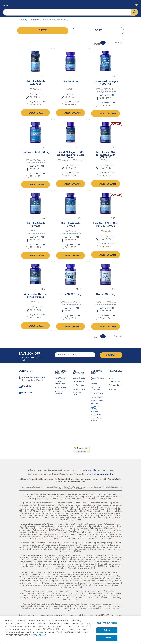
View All (118, 43)
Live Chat (27, 393)
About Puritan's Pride (97, 379)
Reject (107, 630)
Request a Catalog (59, 392)
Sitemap (112, 389)
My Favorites (78, 386)
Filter (43, 31)
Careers (94, 384)
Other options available (106, 92)
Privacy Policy (97, 394)
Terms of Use (107, 470)
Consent (107, 638)
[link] (58, 451)
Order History (79, 382)
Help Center (60, 378)
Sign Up (111, 355)
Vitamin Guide (115, 382)
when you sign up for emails (31, 357)
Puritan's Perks (79, 389)
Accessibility (96, 415)
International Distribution (96, 389)
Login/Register (79, 378)
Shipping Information (60, 383)
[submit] (135, 12)
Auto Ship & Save (78, 394)
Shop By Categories (29, 20)
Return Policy (60, 388)
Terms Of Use (97, 397)
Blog (111, 378)
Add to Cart (35, 113)
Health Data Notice (96, 420)
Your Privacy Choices (95, 409)
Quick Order (114, 386)
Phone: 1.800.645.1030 (34, 378)
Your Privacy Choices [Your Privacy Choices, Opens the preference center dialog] (107, 623)
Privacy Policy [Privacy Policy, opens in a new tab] (39, 635)
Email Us (27, 386)
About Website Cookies (97, 402)
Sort (98, 31)
